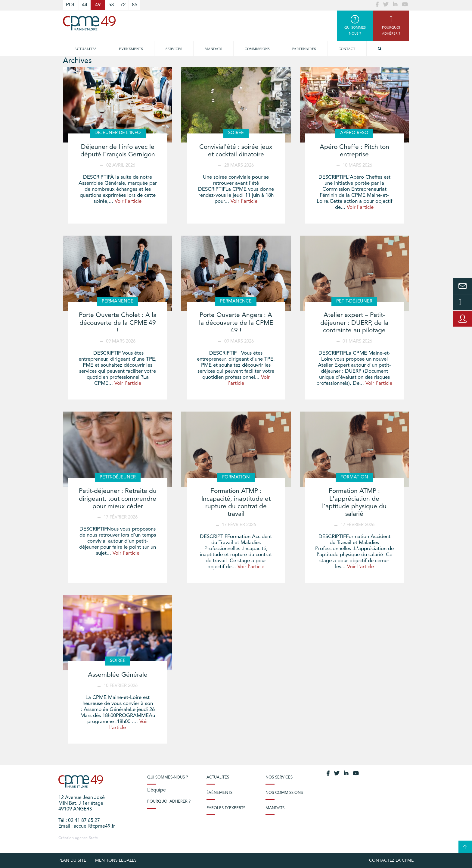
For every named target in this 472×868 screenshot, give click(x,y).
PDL (71, 5)
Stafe (93, 838)
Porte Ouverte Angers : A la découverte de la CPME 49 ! (236, 323)
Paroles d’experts (226, 808)
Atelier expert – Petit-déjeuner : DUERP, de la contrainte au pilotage (354, 323)
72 (123, 5)
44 (85, 5)
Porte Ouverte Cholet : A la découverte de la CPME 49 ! (118, 323)
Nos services (279, 777)
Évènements (131, 49)
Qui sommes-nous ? (168, 777)
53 (111, 5)
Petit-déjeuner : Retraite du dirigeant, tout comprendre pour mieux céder (118, 499)
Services (174, 49)
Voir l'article (128, 201)
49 (98, 5)
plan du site (72, 860)
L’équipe (157, 790)
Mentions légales (116, 860)
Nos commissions (284, 793)
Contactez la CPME (391, 860)
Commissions (257, 49)
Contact (347, 49)
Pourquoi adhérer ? (169, 802)
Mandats (213, 49)
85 (135, 5)
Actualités (85, 49)
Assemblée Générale (118, 675)
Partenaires (304, 49)
